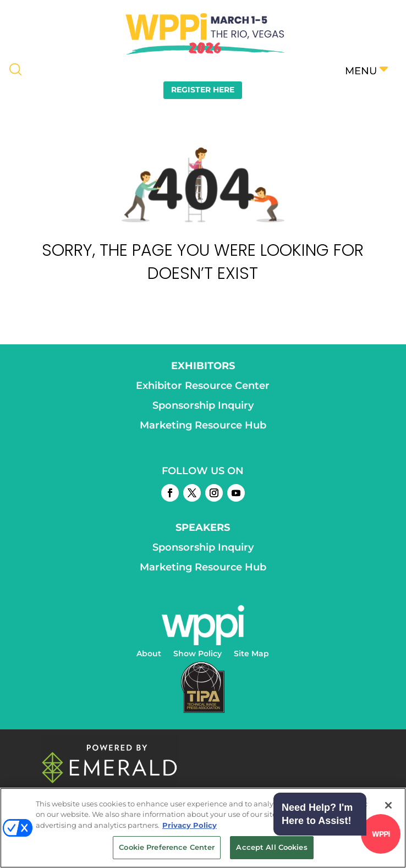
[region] (203, 828)
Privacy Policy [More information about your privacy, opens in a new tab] (190, 825)
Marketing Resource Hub (203, 425)
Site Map (251, 654)
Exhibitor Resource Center (203, 386)
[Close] (388, 805)
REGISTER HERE (203, 90)
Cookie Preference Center (167, 847)
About (149, 654)
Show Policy (197, 654)
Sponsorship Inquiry (203, 405)
